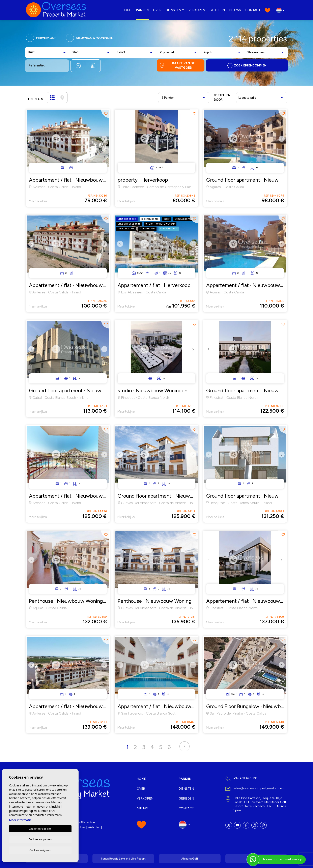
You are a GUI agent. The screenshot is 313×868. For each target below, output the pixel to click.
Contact (253, 10)
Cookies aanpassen (40, 839)
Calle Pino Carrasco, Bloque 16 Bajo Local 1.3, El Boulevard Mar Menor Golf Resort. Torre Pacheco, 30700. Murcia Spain (260, 804)
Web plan (94, 827)
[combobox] (47, 52)
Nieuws (235, 10)
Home (127, 10)
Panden (142, 10)
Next (105, 142)
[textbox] (37, 52)
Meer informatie (20, 819)
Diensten (173, 10)
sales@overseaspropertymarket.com (259, 788)
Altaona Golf (190, 859)
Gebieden (217, 10)
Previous (31, 142)
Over (157, 10)
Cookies (80, 827)
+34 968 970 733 (245, 778)
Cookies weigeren (40, 850)
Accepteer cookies (40, 828)
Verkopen (197, 10)
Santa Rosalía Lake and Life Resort (123, 859)
